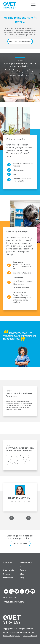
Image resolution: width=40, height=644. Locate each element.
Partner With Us (26, 564)
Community (9, 570)
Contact (24, 570)
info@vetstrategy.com (14, 602)
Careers (7, 574)
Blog (22, 574)
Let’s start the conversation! (20, 41)
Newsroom (8, 578)
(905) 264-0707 (10, 597)
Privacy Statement (30, 636)
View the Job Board (20, 544)
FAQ (22, 578)
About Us (7, 563)
